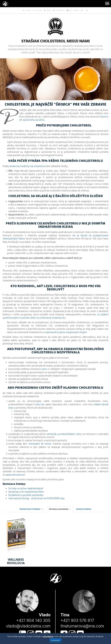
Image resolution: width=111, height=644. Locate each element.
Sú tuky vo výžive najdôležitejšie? (26, 488)
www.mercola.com (15, 475)
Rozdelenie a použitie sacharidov (26, 495)
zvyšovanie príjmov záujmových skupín (66, 332)
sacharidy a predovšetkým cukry (64, 434)
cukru (44, 369)
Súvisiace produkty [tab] (60, 509)
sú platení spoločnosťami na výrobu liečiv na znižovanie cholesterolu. (55, 316)
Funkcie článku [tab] (84, 509)
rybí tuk (40, 404)
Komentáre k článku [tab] (32, 509)
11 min (27, 10)
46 (69, 10)
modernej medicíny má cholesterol (28, 166)
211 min (37, 10)
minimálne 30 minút (40, 444)
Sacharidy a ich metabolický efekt (26, 492)
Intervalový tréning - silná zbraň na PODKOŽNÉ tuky (36, 498)
